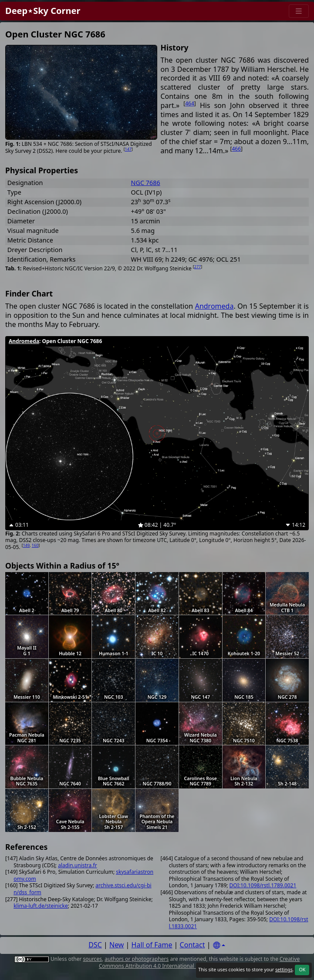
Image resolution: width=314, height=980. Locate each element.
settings (284, 970)
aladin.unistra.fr (77, 865)
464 (190, 103)
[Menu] (299, 11)
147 (128, 149)
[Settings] (219, 945)
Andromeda (214, 306)
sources (92, 959)
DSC (95, 945)
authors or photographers (137, 959)
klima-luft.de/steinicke (41, 906)
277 (198, 267)
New (116, 945)
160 (35, 545)
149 (26, 545)
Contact (192, 945)
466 (237, 149)
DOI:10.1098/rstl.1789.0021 (263, 885)
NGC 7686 (146, 183)
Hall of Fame (152, 945)
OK (302, 970)
